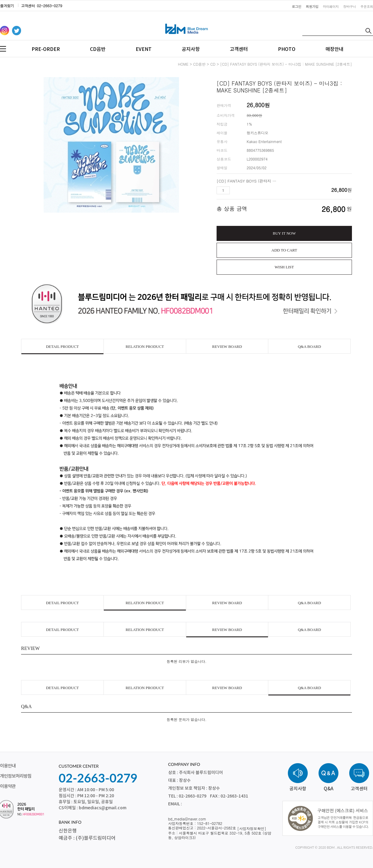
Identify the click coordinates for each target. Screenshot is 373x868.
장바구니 (350, 6)
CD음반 (98, 49)
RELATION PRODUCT (145, 347)
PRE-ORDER (46, 49)
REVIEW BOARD (227, 347)
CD (213, 64)
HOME (183, 64)
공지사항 (191, 49)
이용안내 (8, 766)
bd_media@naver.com (187, 819)
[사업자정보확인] (252, 828)
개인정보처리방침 (16, 776)
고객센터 (239, 49)
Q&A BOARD (309, 347)
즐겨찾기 (7, 6)
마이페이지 (331, 6)
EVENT (144, 49)
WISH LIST (284, 267)
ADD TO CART (284, 250)
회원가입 (312, 6)
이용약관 (8, 787)
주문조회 (367, 6)
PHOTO (287, 49)
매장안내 (334, 49)
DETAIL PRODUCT (62, 347)
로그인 (297, 6)
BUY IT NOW (284, 233)
